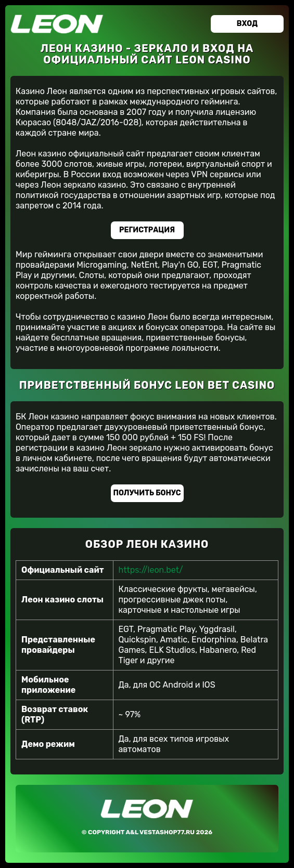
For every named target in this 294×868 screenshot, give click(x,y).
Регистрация (147, 230)
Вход (247, 24)
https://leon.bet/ (151, 570)
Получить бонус (147, 493)
